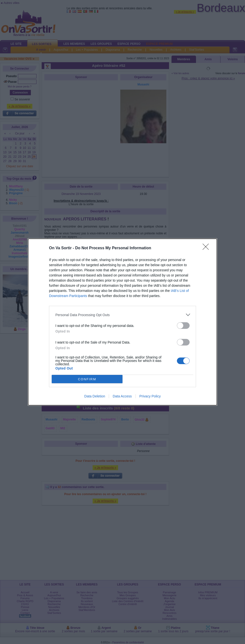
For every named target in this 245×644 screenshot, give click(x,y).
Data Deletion (95, 396)
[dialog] (122, 322)
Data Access (122, 396)
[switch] (183, 326)
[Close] (207, 248)
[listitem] (122, 315)
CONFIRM (87, 379)
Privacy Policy (150, 396)
